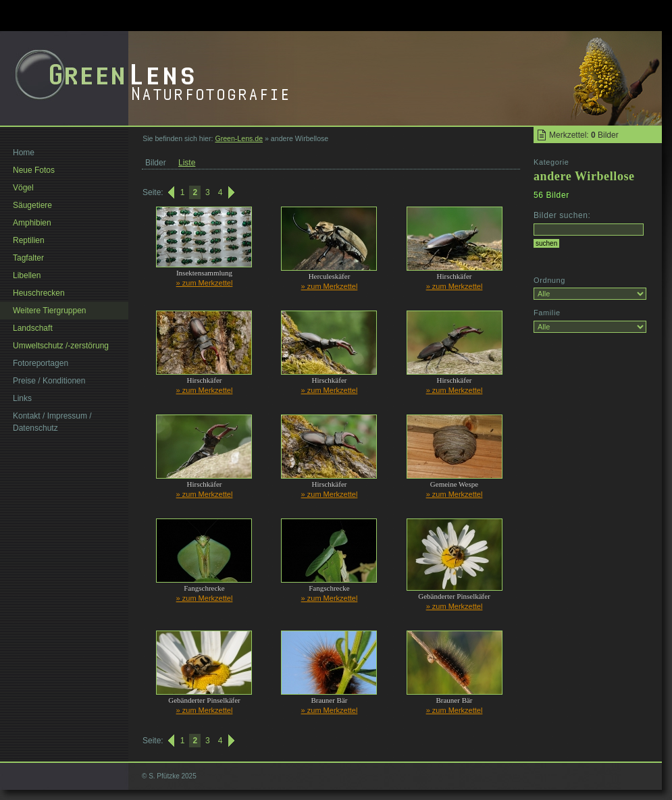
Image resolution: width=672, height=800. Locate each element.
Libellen (27, 275)
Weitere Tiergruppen (50, 311)
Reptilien (29, 240)
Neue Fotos (34, 170)
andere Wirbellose (584, 176)
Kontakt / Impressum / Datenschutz (52, 422)
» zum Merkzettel (205, 283)
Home (24, 153)
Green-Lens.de (239, 138)
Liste (187, 163)
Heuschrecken (39, 293)
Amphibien (32, 223)
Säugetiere (32, 205)
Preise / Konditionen (49, 381)
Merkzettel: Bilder (584, 135)
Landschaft (33, 328)
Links (22, 398)
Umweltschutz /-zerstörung (61, 346)
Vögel (23, 188)
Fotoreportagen (41, 363)
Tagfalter (28, 258)
